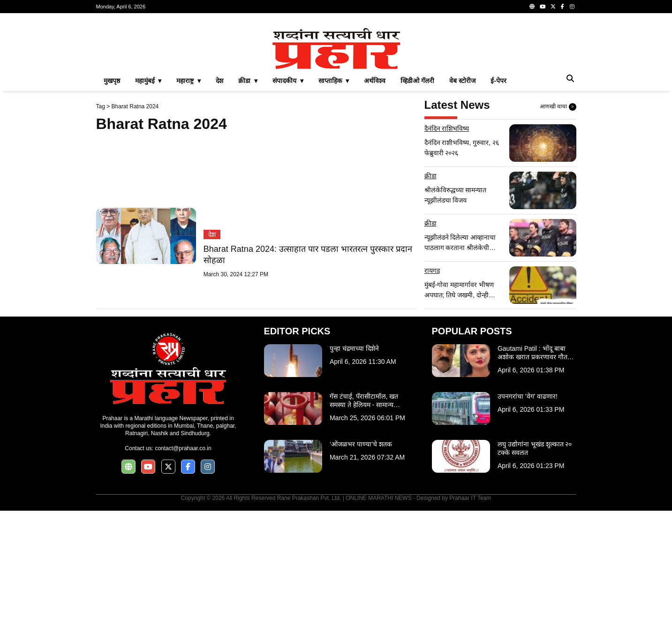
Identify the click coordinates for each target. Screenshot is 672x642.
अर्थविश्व (375, 212)
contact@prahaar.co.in (183, 580)
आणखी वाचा (558, 238)
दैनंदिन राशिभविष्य (447, 260)
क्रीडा (430, 307)
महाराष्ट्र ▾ (189, 212)
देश (219, 212)
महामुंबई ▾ (148, 212)
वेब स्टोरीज (462, 212)
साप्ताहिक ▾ (334, 212)
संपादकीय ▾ (288, 212)
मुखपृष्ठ (112, 212)
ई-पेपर (498, 212)
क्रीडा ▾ (248, 212)
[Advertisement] (336, 86)
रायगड (432, 402)
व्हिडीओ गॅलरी (417, 212)
